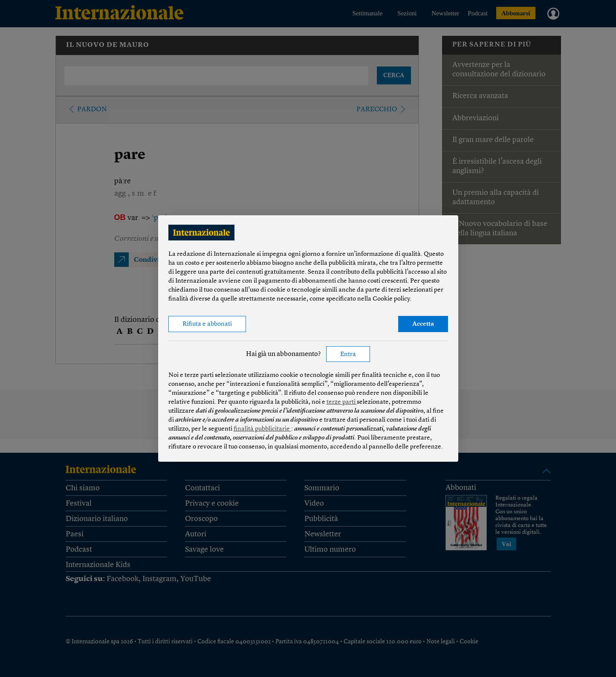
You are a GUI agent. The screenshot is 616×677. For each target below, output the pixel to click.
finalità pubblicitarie (262, 429)
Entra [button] (348, 354)
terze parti (342, 402)
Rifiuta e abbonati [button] (207, 324)
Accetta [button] (423, 324)
